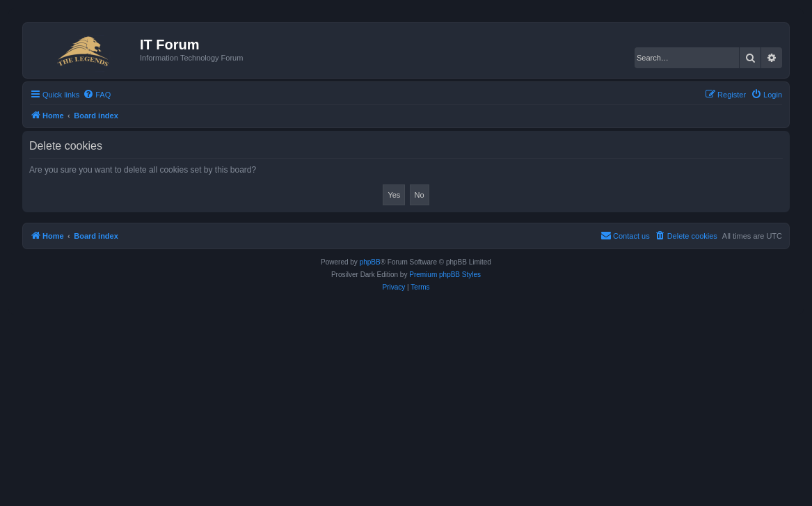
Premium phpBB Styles (445, 275)
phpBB (370, 262)
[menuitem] (97, 95)
